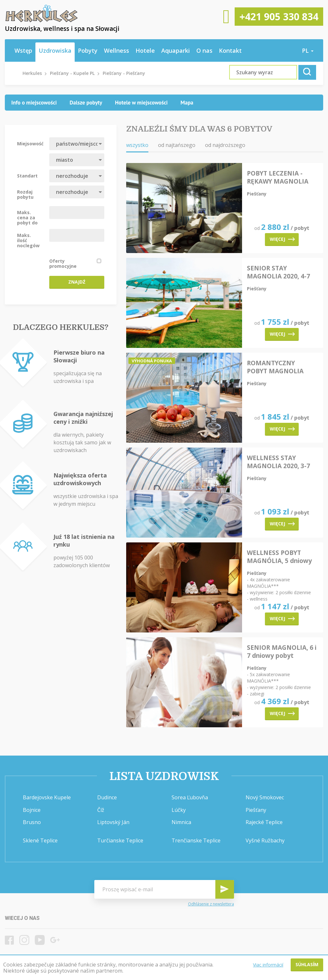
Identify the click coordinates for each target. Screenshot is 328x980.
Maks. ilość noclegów (28, 240)
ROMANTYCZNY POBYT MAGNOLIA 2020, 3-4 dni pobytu (277, 367)
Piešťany (256, 810)
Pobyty (88, 50)
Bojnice (32, 810)
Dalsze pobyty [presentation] (86, 103)
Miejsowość (30, 143)
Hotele (145, 50)
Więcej (282, 239)
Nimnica (181, 822)
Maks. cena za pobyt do (27, 217)
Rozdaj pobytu (25, 194)
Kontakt (230, 50)
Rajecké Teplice (264, 822)
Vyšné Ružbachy (265, 840)
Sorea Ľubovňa (190, 797)
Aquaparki (176, 50)
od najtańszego (177, 145)
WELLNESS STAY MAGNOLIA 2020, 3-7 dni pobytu (278, 462)
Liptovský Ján (113, 822)
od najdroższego (225, 145)
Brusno (32, 822)
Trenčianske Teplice (196, 840)
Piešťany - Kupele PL (72, 73)
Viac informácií (268, 965)
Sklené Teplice (40, 840)
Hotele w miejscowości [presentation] (141, 103)
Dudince (107, 797)
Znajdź (77, 282)
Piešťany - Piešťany (124, 73)
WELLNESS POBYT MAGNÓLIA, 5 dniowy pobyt (279, 557)
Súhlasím (307, 964)
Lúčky (179, 810)
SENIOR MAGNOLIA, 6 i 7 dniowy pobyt (282, 652)
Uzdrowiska (55, 50)
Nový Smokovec (265, 797)
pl (308, 50)
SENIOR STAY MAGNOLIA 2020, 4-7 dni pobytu (278, 272)
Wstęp (23, 50)
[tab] (34, 103)
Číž (101, 810)
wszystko (137, 145)
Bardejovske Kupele (47, 797)
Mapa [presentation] (187, 103)
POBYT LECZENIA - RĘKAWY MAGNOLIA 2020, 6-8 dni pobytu (278, 177)
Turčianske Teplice (120, 840)
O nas (204, 50)
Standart (27, 176)
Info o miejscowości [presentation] (34, 103)
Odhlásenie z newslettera (211, 904)
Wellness (117, 50)
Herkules (32, 73)
